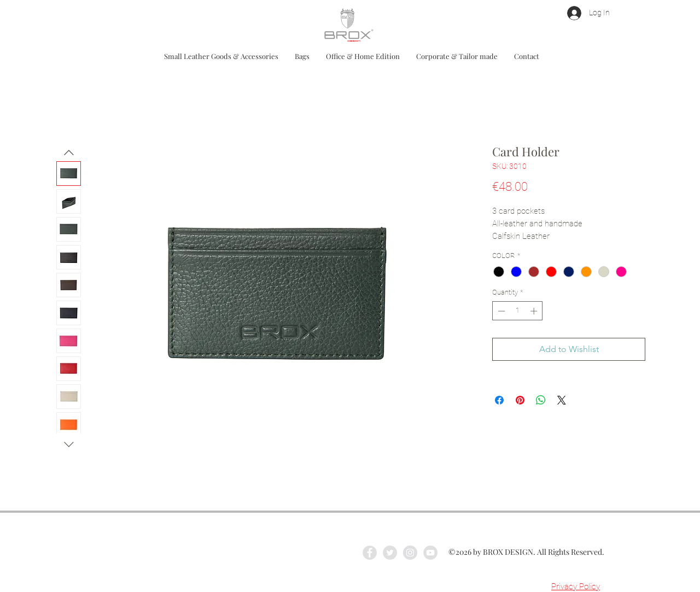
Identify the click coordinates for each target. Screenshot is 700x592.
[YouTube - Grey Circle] (430, 553)
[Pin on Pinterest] (520, 400)
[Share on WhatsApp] (541, 400)
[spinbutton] (518, 311)
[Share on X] (562, 400)
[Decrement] (500, 311)
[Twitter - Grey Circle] (390, 553)
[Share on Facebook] (499, 400)
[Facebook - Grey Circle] (370, 553)
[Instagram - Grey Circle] (410, 553)
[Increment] (535, 311)
